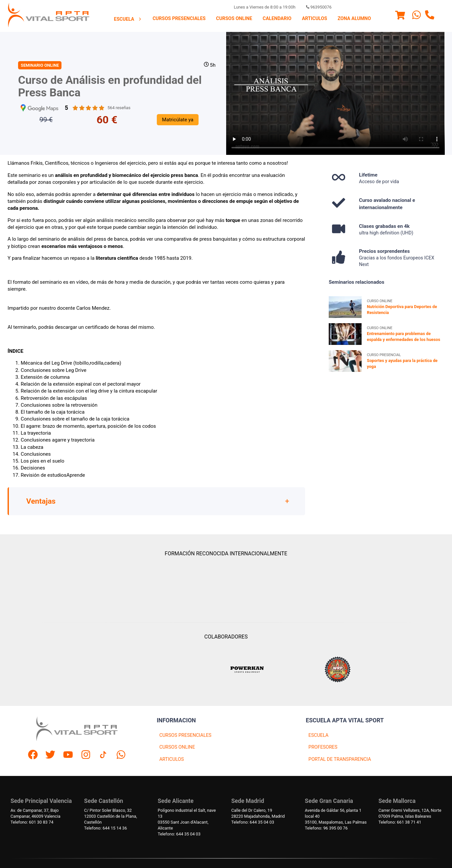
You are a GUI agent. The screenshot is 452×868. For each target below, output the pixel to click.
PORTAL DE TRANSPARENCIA (340, 759)
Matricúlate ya (178, 120)
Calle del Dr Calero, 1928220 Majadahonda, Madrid (258, 813)
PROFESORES (323, 747)
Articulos (314, 19)
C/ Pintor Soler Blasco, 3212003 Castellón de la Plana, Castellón (111, 816)
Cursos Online (234, 19)
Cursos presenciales (179, 19)
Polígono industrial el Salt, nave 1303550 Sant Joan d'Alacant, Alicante (187, 819)
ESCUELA (318, 735)
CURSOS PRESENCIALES (186, 735)
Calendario (277, 19)
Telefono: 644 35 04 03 (179, 834)
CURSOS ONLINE (177, 747)
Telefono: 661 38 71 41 (400, 822)
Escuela (128, 19)
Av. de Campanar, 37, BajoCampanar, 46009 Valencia (36, 813)
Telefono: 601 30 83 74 (32, 822)
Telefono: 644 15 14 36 (106, 828)
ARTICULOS (172, 759)
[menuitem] (128, 19)
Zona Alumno (354, 19)
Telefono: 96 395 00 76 (326, 828)
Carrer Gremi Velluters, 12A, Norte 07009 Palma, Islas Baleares (410, 813)
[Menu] (400, 16)
